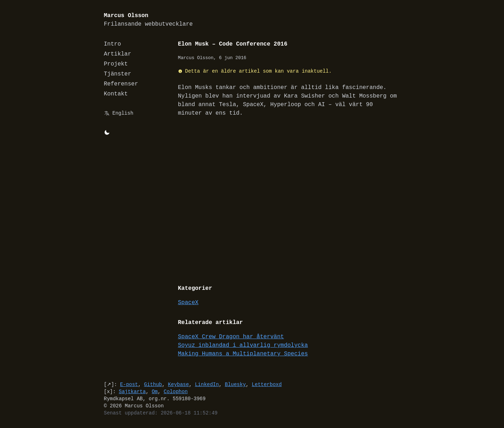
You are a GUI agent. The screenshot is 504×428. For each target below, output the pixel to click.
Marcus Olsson (149, 20)
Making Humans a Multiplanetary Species (243, 354)
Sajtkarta (133, 392)
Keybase (179, 384)
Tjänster (118, 74)
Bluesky (235, 384)
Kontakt (116, 94)
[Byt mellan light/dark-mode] (107, 132)
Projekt (116, 64)
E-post (129, 384)
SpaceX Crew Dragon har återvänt (231, 337)
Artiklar (118, 54)
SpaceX (188, 303)
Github (153, 384)
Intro (113, 44)
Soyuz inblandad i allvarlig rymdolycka (243, 345)
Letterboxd (267, 384)
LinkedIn (207, 384)
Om (155, 392)
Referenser (121, 84)
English (123, 113)
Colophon (176, 392)
